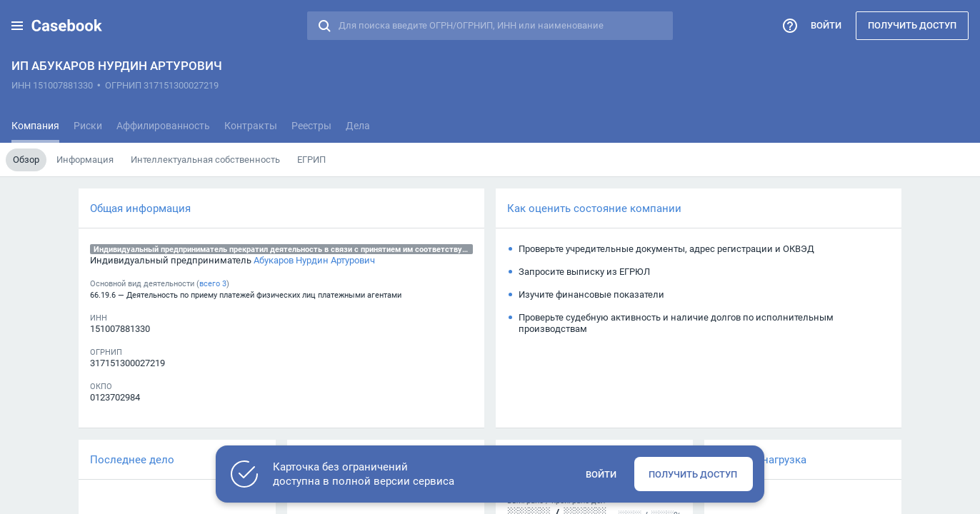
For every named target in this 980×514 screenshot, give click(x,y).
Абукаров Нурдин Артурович (314, 260)
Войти (826, 25)
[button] (17, 26)
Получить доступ (912, 25)
